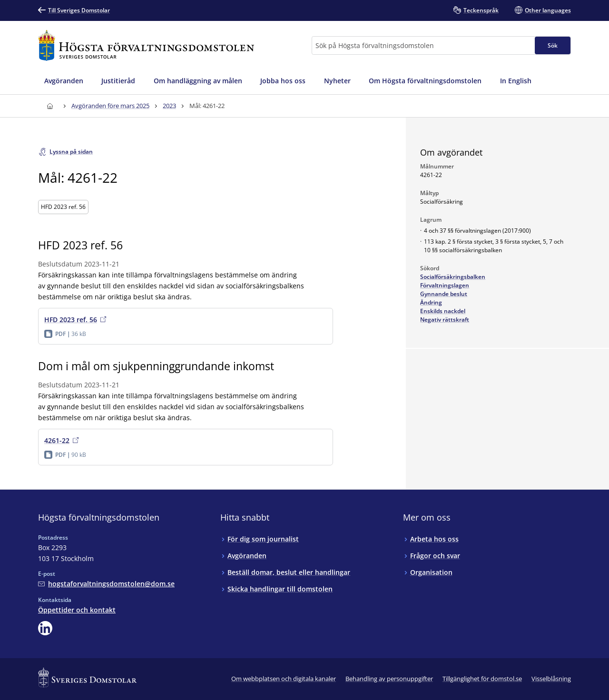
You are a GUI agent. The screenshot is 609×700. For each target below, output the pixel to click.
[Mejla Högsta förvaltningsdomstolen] (106, 584)
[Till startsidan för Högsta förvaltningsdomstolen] (146, 45)
